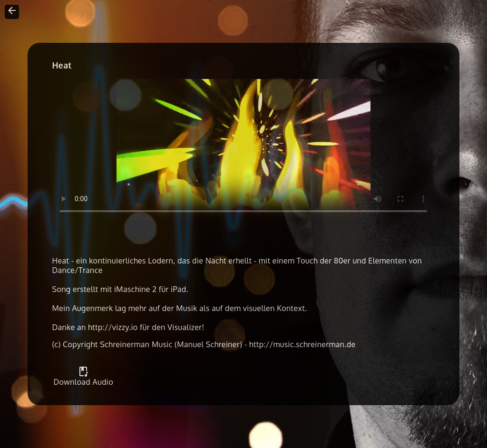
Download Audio (83, 378)
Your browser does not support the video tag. (243, 150)
